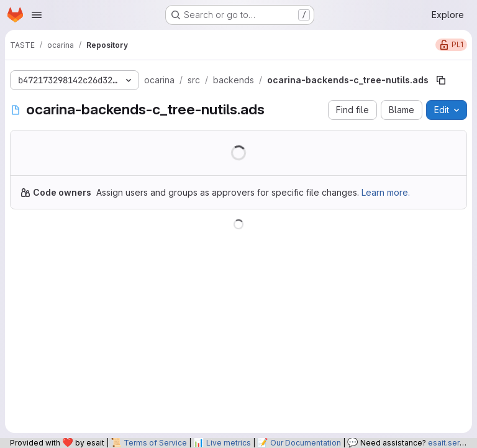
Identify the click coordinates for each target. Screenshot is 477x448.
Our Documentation (306, 443)
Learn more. (386, 192)
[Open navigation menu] (37, 15)
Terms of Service (155, 443)
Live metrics (229, 443)
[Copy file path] (441, 80)
